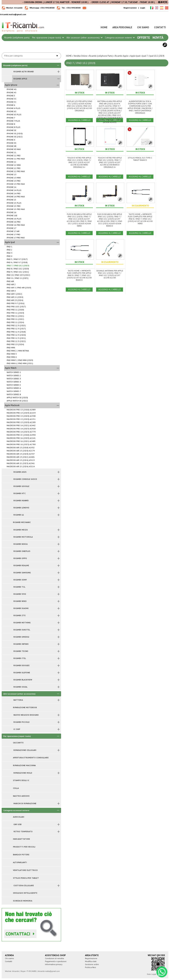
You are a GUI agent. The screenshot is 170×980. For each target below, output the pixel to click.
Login (143, 8)
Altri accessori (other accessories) (84, 38)
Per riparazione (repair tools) (48, 38)
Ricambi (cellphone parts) (17, 38)
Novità (158, 38)
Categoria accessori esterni (120, 38)
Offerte (144, 38)
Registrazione (130, 8)
